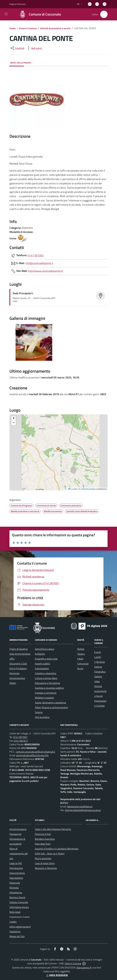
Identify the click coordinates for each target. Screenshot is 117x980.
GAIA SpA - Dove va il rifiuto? (50, 854)
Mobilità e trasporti (44, 698)
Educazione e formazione (47, 683)
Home (12, 28)
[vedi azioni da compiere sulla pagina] (34, 48)
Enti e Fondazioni (18, 668)
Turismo (39, 712)
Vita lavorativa (42, 717)
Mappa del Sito (17, 936)
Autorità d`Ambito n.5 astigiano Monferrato (57, 849)
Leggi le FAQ (16, 863)
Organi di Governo (19, 649)
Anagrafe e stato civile (46, 659)
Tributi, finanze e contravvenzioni (51, 707)
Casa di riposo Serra (45, 863)
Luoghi (98, 657)
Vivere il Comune (28, 28)
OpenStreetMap (88, 489)
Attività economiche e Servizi (100, 691)
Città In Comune (73, 963)
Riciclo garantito (43, 858)
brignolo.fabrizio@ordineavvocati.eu (83, 810)
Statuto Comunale (19, 902)
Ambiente (40, 654)
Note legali (15, 912)
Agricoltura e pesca (44, 649)
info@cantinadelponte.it (39, 263)
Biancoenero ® (84, 968)
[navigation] (6, 14)
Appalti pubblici (43, 664)
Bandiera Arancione (45, 839)
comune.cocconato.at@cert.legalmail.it (35, 752)
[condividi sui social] (17, 48)
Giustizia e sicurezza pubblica (49, 688)
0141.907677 (21, 741)
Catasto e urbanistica (46, 673)
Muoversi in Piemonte (46, 868)
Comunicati (83, 664)
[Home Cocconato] (39, 14)
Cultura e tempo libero (46, 678)
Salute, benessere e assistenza (50, 703)
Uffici (12, 659)
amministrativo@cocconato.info (32, 755)
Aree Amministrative (20, 654)
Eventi (98, 652)
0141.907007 (20, 737)
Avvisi (80, 668)
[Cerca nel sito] (104, 14)
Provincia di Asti (43, 834)
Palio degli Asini (43, 844)
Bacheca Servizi (17, 897)
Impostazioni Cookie (19, 917)
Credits (13, 922)
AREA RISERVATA (57, 975)
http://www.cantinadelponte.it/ (46, 271)
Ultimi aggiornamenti (20, 927)
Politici (13, 683)
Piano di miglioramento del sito (19, 854)
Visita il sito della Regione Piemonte (53, 829)
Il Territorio (100, 662)
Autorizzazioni (42, 668)
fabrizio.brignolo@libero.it (80, 806)
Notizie (81, 649)
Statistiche (15, 931)
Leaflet (73, 489)
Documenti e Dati (18, 664)
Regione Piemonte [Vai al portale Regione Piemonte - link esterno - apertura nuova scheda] (18, 4)
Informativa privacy (19, 907)
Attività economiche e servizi (55, 28)
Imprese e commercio (46, 693)
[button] (60, 449)
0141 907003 (36, 255)
